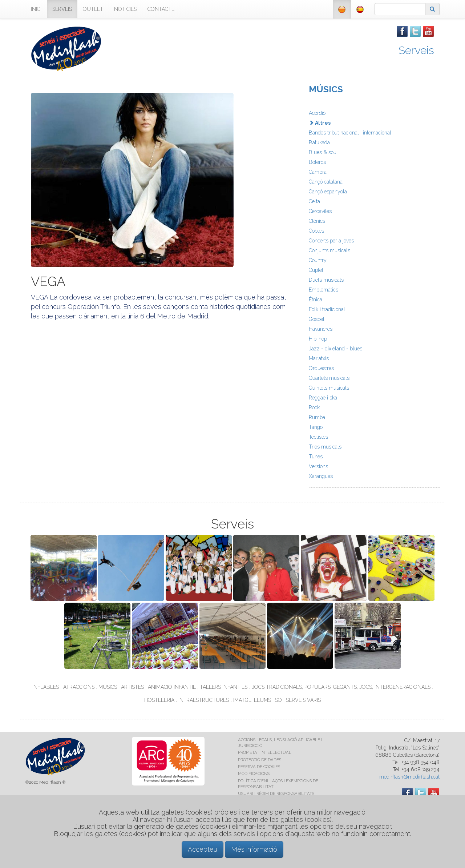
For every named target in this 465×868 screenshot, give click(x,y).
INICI (36, 9)
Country (318, 260)
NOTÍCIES (125, 9)
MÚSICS (326, 89)
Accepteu (203, 849)
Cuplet (316, 270)
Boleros (317, 162)
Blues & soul (323, 152)
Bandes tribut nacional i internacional (350, 133)
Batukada (319, 142)
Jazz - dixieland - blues (335, 349)
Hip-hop (318, 339)
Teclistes (318, 437)
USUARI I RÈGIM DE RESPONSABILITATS (276, 793)
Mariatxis (319, 358)
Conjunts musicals (329, 250)
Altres (320, 123)
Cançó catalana (326, 182)
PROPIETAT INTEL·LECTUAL (265, 752)
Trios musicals (325, 447)
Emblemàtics (324, 290)
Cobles (316, 231)
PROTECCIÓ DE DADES (260, 760)
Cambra (318, 172)
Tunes (316, 457)
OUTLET (93, 9)
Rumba (317, 417)
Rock (314, 407)
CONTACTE (161, 9)
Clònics (317, 221)
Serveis (416, 50)
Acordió (317, 113)
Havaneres (321, 329)
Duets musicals (326, 280)
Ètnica (316, 300)
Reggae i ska (323, 398)
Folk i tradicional (327, 309)
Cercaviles (320, 211)
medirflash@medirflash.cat (409, 777)
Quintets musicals (329, 388)
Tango (316, 427)
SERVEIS (62, 9)
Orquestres (321, 368)
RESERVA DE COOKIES (259, 767)
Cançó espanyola (328, 192)
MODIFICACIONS (254, 773)
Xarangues (321, 476)
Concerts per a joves (331, 241)
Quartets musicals (329, 378)
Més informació (254, 849)
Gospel (317, 319)
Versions (318, 466)
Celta (314, 201)
